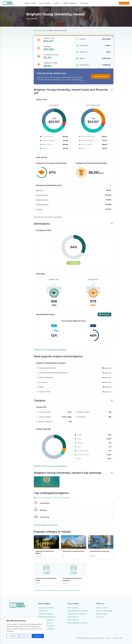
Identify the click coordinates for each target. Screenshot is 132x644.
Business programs (46, 614)
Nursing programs (45, 623)
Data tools (84, 3)
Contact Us (100, 617)
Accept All (38, 636)
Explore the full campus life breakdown (50, 466)
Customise (13, 636)
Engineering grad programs (78, 611)
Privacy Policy (118, 638)
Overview (11, 40)
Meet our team (102, 608)
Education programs (46, 620)
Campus (11, 55)
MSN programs (73, 617)
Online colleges (45, 3)
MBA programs (73, 608)
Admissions (12, 47)
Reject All (25, 636)
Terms (109, 638)
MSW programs (73, 620)
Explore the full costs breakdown (48, 217)
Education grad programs (77, 614)
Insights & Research (70, 3)
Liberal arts (43, 611)
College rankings (30, 3)
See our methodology (104, 611)
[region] (25, 629)
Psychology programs (47, 626)
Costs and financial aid (16, 44)
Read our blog (102, 614)
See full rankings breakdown (46, 525)
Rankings (11, 59)
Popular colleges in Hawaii (17, 62)
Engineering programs (47, 617)
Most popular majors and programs (17, 51)
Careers (56, 3)
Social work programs (47, 629)
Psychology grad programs (77, 623)
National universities (46, 608)
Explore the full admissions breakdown (50, 350)
